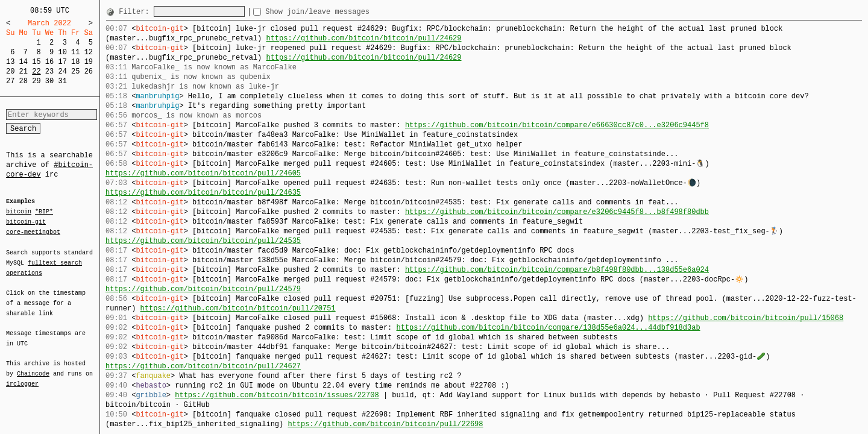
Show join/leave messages (339, 12)
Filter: (136, 12)
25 (75, 71)
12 (89, 52)
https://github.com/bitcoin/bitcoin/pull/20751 (238, 308)
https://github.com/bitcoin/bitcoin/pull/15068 (746, 318)
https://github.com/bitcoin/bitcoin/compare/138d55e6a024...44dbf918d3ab (548, 328)
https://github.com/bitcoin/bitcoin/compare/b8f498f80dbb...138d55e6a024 (557, 270)
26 (89, 71)
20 (10, 71)
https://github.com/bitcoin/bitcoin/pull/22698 (385, 424)
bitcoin (19, 212)
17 (62, 62)
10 (62, 52)
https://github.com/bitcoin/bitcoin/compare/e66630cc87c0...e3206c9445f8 (557, 125)
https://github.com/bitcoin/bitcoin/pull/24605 (203, 173)
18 (75, 62)
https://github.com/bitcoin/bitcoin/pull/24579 (203, 289)
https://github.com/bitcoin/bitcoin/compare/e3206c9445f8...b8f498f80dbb (557, 212)
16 (49, 62)
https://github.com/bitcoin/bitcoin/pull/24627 (203, 366)
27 (10, 81)
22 (36, 71)
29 (36, 81)
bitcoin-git (26, 222)
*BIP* (44, 212)
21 (24, 71)
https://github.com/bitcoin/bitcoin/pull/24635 (203, 193)
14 (24, 62)
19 (89, 62)
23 (49, 71)
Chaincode (33, 366)
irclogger (22, 376)
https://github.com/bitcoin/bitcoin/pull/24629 (363, 38)
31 (62, 81)
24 (62, 71)
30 (49, 81)
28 (24, 81)
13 (10, 62)
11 (75, 52)
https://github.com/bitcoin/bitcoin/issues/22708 (277, 395)
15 (36, 62)
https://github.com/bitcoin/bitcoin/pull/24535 (203, 241)
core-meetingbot (33, 231)
